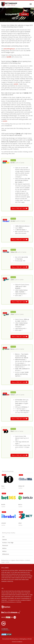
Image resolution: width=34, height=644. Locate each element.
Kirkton (4, 548)
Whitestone (6, 554)
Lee (3, 537)
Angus (3, 562)
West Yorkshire (20, 560)
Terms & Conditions (17, 642)
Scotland (27, 560)
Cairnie (22, 163)
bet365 (9, 57)
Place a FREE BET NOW (19, 208)
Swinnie (4, 540)
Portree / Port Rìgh (8, 543)
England (13, 560)
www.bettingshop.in (9, 49)
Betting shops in (6, 560)
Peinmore (5, 545)
